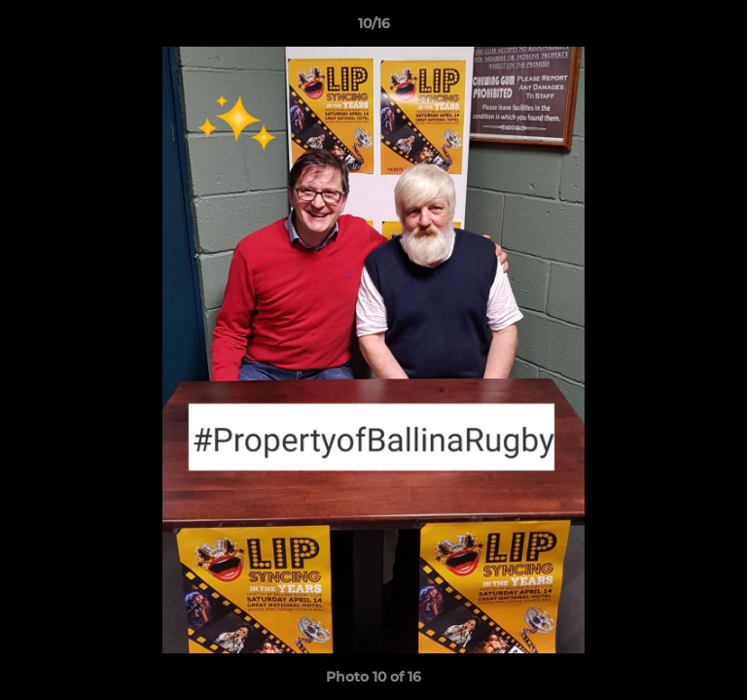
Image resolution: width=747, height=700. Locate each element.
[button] (724, 28)
